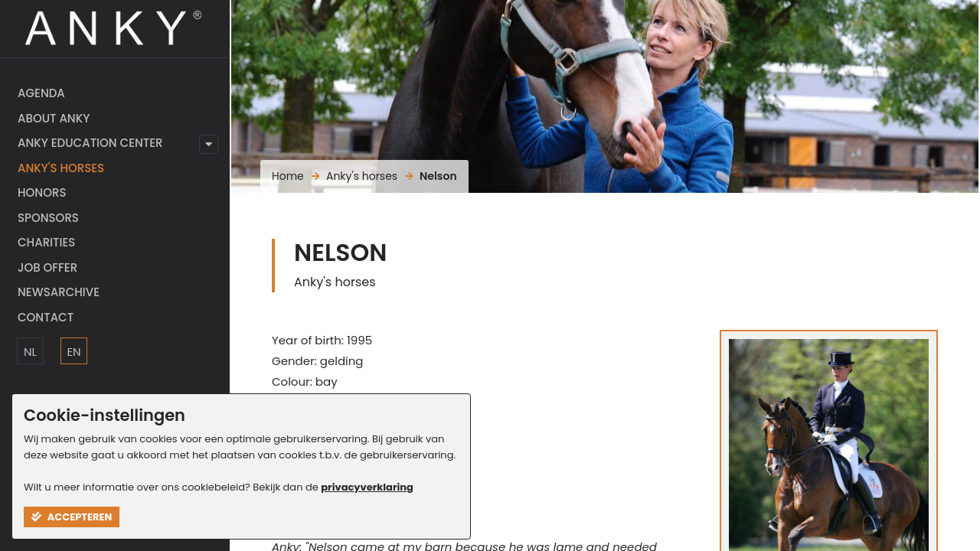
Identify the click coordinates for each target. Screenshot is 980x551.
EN (73, 352)
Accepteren (72, 517)
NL (30, 352)
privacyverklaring (367, 487)
